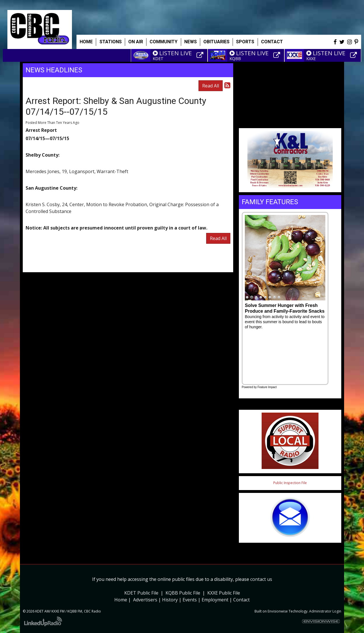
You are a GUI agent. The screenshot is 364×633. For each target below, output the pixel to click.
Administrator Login (325, 611)
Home (86, 42)
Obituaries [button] (216, 42)
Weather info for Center (290, 125)
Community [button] (164, 42)
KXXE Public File (224, 593)
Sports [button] (245, 42)
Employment (215, 600)
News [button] (191, 42)
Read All (211, 86)
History (170, 600)
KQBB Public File (183, 593)
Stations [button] (111, 42)
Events (190, 600)
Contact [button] (272, 42)
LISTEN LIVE (172, 53)
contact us (261, 579)
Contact (241, 600)
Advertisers (145, 600)
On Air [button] (136, 42)
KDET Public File (141, 593)
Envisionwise (278, 611)
